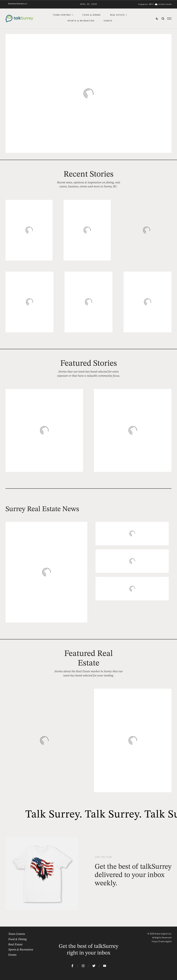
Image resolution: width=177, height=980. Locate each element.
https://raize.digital (162, 941)
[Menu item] (18, 4)
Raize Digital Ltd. (163, 934)
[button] (72, 15)
